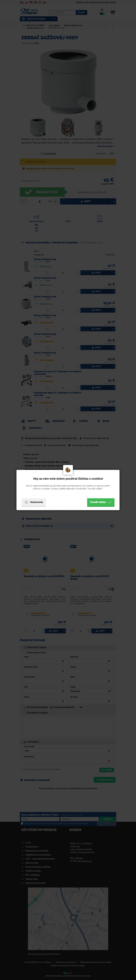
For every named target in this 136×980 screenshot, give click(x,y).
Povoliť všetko (101, 502)
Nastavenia (34, 502)
